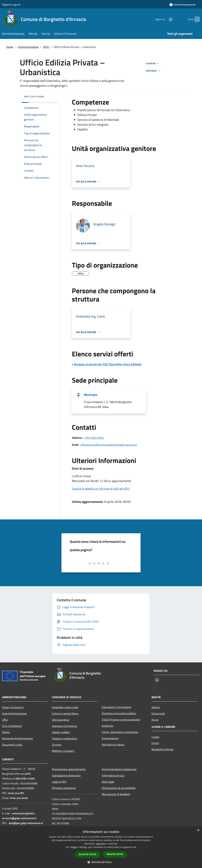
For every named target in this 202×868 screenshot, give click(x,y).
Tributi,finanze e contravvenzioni (121, 719)
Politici (6, 732)
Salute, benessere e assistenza (120, 732)
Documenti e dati (12, 745)
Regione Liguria (11, 5)
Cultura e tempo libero (65, 713)
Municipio (91, 395)
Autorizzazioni (110, 738)
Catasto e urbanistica (64, 738)
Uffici (46, 47)
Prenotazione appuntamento (69, 769)
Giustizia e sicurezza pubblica (119, 713)
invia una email (19, 798)
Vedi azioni (154, 71)
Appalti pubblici (61, 732)
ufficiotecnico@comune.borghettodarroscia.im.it (109, 445)
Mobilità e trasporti (63, 751)
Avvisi (155, 720)
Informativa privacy (113, 775)
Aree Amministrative (14, 713)
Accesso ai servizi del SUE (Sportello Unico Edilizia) (108, 364)
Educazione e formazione (116, 707)
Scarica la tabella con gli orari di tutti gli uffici (101, 489)
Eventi (155, 743)
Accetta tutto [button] (88, 854)
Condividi (153, 64)
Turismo (57, 745)
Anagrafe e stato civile (65, 707)
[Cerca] (196, 19)
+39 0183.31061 (94, 438)
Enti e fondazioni (12, 726)
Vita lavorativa (60, 720)
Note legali (108, 782)
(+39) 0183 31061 (24, 779)
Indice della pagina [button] (34, 96)
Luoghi (155, 737)
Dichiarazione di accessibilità (119, 788)
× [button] (198, 830)
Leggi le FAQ (59, 782)
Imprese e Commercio (65, 726)
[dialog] (101, 847)
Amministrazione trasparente (119, 769)
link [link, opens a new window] (134, 847)
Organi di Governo (13, 707)
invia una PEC (16, 793)
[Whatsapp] (165, 19)
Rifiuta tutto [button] (115, 854)
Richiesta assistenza (64, 788)
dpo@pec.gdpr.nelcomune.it (26, 823)
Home (10, 47)
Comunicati (158, 713)
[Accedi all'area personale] (182, 5)
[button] (101, 862)
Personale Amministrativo (17, 738)
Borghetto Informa (162, 749)
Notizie (156, 707)
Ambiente (107, 726)
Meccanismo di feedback (116, 794)
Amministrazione (28, 47)
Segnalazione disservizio (66, 775)
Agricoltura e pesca (113, 744)
